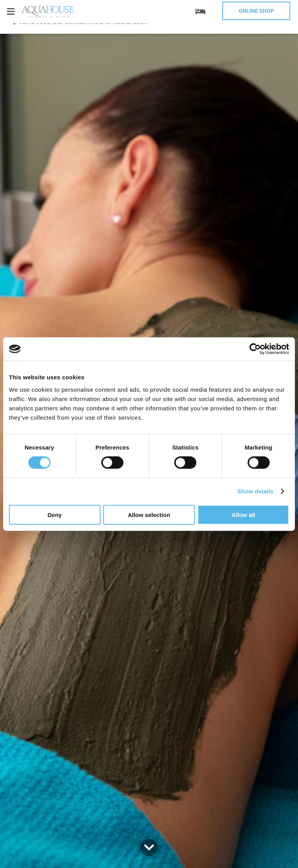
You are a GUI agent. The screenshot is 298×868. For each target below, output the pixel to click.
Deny (55, 514)
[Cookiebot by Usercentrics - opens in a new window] (255, 349)
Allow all (243, 514)
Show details (256, 491)
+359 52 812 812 (54, 44)
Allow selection (149, 514)
